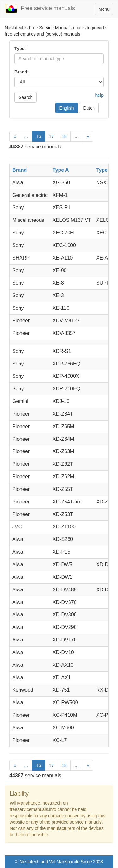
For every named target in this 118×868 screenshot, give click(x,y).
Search (25, 97)
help (99, 95)
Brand (20, 170)
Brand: (22, 72)
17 (51, 136)
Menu (106, 11)
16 (39, 136)
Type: (20, 49)
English (67, 108)
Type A (61, 170)
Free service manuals (40, 9)
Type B (104, 170)
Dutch (89, 108)
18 (64, 136)
